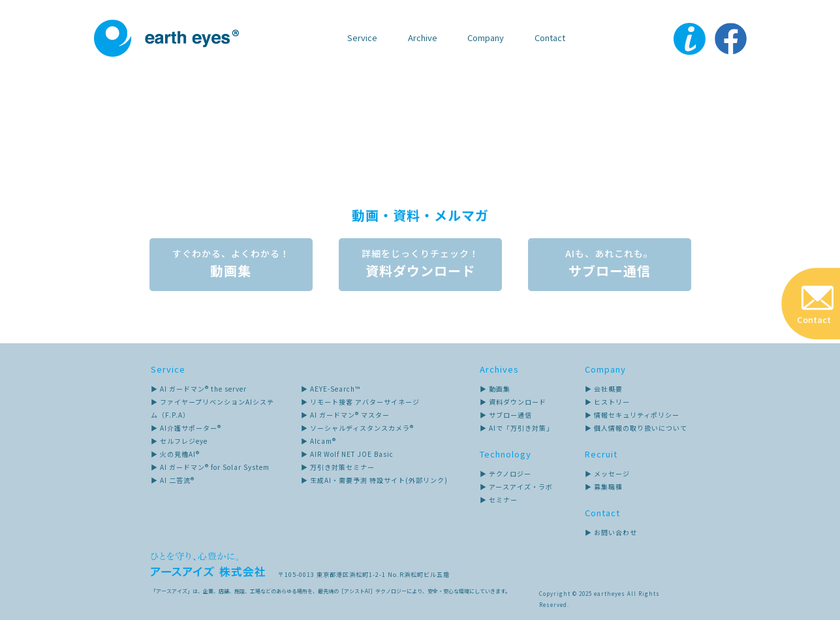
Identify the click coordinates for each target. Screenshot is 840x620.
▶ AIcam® (319, 441)
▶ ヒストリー (607, 402)
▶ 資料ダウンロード (513, 402)
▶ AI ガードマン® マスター (345, 415)
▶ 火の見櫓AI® (175, 454)
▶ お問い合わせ (611, 532)
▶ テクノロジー (506, 473)
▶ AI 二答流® (173, 480)
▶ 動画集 (495, 389)
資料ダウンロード (420, 265)
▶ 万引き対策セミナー (338, 467)
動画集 (231, 265)
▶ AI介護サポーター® (186, 428)
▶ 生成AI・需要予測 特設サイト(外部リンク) (374, 480)
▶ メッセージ (607, 473)
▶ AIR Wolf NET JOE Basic (347, 454)
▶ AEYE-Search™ (331, 389)
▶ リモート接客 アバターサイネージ (360, 402)
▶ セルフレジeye (179, 441)
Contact (550, 38)
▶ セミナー (499, 500)
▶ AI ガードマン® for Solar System (210, 467)
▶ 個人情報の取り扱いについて (636, 428)
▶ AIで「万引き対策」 (517, 428)
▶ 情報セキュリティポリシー (632, 415)
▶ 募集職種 (604, 487)
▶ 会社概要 (604, 389)
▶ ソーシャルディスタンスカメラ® (357, 428)
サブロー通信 (610, 265)
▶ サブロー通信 (506, 415)
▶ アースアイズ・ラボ (516, 487)
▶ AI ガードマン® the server (199, 389)
